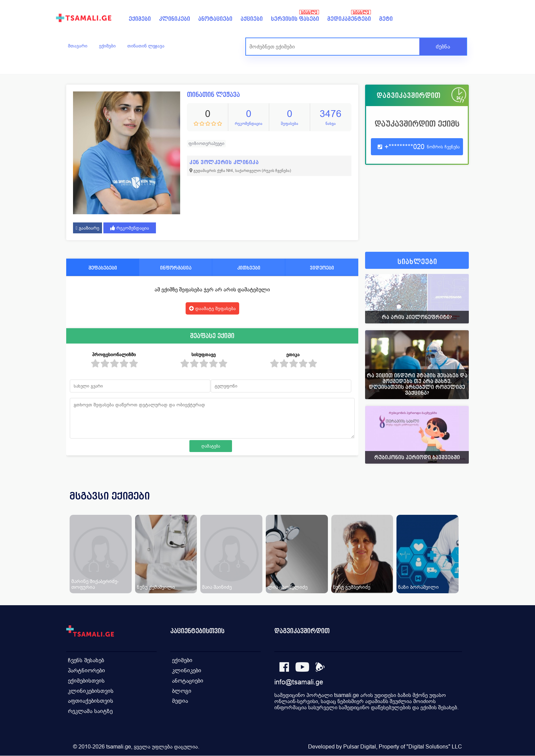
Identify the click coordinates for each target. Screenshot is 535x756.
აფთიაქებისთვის (91, 701)
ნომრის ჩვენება (443, 147)
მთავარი (78, 46)
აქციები (252, 19)
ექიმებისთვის (86, 681)
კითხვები (249, 268)
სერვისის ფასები (295, 19)
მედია (180, 701)
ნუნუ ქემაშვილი (156, 587)
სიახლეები (417, 262)
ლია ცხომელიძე (287, 587)
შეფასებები (103, 268)
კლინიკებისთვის (91, 691)
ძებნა (443, 47)
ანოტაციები (215, 19)
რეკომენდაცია (130, 228)
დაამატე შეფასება (212, 308)
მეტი (386, 19)
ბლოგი (182, 691)
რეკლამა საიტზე (90, 711)
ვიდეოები (322, 268)
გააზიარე (88, 228)
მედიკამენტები (349, 19)
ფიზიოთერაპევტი (206, 143)
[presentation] (454, 504)
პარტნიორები (86, 671)
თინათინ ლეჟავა (146, 46)
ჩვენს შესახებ (86, 660)
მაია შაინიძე (217, 587)
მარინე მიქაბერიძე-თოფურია (95, 584)
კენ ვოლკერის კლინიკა (224, 162)
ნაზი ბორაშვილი (418, 587)
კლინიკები (175, 19)
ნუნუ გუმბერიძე (352, 587)
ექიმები (140, 19)
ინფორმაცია (176, 268)
